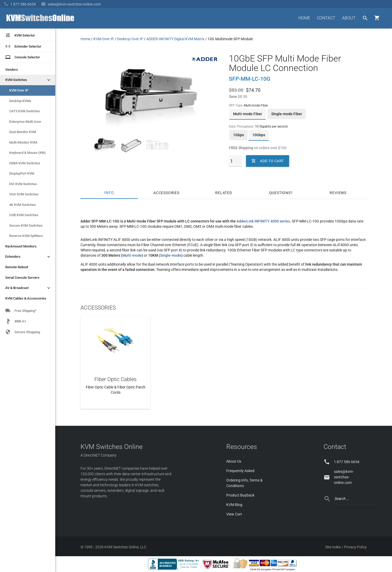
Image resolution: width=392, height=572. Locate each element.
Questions (280, 193)
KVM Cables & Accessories (26, 298)
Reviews (338, 193)
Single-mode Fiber (287, 114)
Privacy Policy (355, 547)
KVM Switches (28, 80)
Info (109, 193)
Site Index (333, 547)
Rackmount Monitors (21, 246)
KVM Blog (234, 505)
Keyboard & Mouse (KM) (27, 153)
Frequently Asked (240, 471)
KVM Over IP (19, 90)
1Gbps (238, 135)
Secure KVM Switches (26, 226)
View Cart (234, 514)
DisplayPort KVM (22, 173)
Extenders (28, 257)
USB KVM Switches (24, 215)
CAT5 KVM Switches (25, 111)
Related (224, 193)
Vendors (12, 70)
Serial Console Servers (22, 278)
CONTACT (326, 18)
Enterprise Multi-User (25, 122)
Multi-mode (132, 255)
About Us (234, 461)
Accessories (166, 193)
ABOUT (349, 18)
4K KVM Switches (22, 205)
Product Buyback (240, 495)
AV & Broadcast (28, 288)
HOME (304, 18)
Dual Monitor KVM (23, 132)
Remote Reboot (17, 267)
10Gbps (259, 135)
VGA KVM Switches (24, 194)
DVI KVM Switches (23, 184)
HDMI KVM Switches (25, 163)
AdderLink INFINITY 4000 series (263, 221)
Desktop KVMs (20, 101)
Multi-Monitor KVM (23, 142)
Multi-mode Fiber (248, 114)
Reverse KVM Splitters (26, 236)
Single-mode (171, 255)
